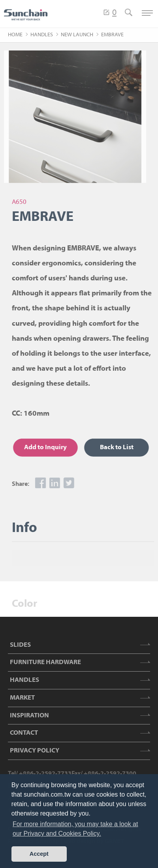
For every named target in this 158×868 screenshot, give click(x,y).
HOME (15, 35)
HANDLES (42, 35)
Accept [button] (39, 854)
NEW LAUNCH (77, 35)
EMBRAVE (112, 35)
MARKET (22, 698)
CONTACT (24, 733)
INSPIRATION (29, 716)
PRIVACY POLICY (35, 751)
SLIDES (20, 645)
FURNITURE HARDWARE (45, 662)
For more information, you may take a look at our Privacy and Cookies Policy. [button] (75, 829)
